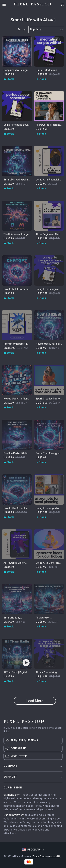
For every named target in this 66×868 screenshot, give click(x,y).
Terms (36, 856)
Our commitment (14, 815)
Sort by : (22, 29)
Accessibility (55, 856)
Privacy (43, 856)
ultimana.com (12, 795)
